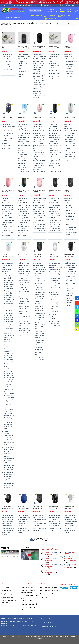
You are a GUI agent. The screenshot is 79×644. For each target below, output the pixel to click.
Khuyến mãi (53, 5)
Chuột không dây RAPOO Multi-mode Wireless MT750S (7, 508)
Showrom (44, 5)
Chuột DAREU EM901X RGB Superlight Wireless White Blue (23, 117)
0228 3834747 (66, 9)
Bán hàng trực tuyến (32, 5)
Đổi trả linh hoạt (66, 16)
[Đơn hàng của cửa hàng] (66, 24)
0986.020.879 (65, 12)
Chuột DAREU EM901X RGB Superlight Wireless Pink (38, 117)
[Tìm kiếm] (77, 19)
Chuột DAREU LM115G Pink (68, 47)
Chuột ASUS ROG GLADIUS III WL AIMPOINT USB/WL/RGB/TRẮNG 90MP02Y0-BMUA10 (24, 256)
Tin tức (75, 5)
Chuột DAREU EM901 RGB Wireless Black (24, 191)
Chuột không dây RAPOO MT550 (38, 508)
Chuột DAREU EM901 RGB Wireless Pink (8, 191)
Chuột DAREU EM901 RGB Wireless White (70, 117)
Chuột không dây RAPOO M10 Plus (54, 508)
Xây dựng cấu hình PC (52, 10)
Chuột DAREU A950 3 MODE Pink (39, 191)
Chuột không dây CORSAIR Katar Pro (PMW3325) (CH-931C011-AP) (70, 256)
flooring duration (39, 642)
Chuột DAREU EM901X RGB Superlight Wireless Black (54, 117)
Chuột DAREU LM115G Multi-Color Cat (7, 117)
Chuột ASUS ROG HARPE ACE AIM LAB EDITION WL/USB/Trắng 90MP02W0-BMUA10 (8, 256)
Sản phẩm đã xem (37, 16)
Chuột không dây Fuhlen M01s (7, 47)
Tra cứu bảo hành (65, 5)
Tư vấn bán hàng (51, 16)
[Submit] (40, 10)
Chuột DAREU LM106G (68, 191)
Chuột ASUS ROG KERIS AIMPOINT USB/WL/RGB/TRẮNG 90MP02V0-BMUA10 (55, 256)
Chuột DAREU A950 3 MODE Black (55, 191)
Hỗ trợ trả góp (52, 19)
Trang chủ (6, 23)
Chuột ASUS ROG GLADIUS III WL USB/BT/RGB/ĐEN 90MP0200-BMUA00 (39, 256)
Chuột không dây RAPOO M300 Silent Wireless (23, 508)
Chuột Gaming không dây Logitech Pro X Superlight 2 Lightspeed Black (39, 47)
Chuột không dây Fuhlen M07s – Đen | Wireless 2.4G (23, 47)
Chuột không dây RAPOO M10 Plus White (69, 508)
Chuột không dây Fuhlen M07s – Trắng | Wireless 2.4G (55, 47)
